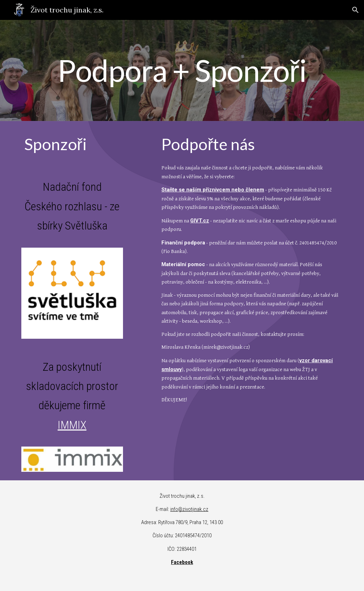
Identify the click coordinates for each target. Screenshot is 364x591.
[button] (355, 10)
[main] (182, 70)
